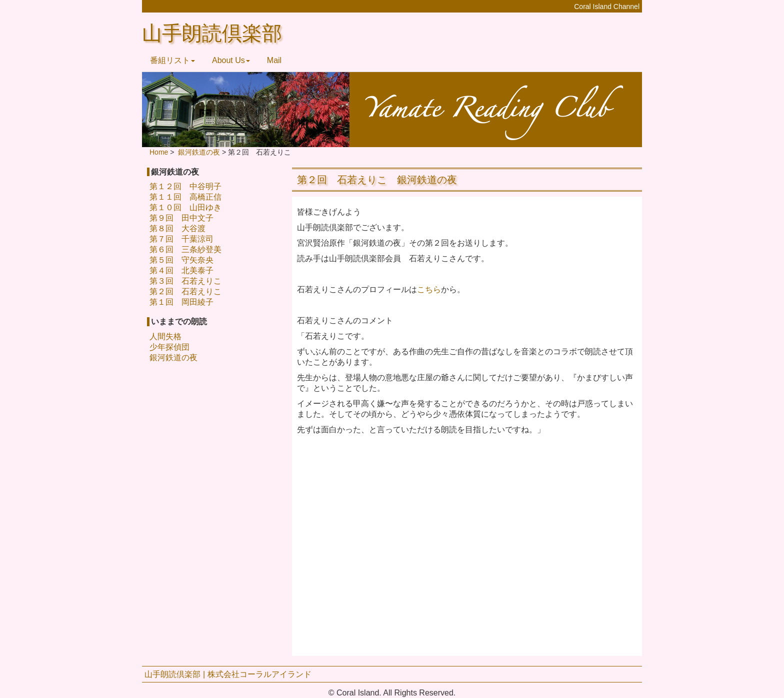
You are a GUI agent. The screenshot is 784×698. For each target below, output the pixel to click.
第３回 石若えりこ (185, 281)
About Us (231, 60)
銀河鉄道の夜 (173, 358)
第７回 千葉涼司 (181, 239)
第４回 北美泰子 (181, 270)
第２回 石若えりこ (185, 291)
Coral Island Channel (607, 7)
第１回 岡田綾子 (181, 302)
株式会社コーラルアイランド (259, 674)
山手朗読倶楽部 (212, 33)
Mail (274, 60)
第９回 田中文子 (181, 218)
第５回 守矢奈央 (181, 260)
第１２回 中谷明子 (185, 186)
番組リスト (172, 60)
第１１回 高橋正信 (185, 197)
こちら (429, 289)
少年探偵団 (169, 347)
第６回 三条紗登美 (185, 249)
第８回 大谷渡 (177, 228)
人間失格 (165, 336)
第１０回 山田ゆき (185, 207)
